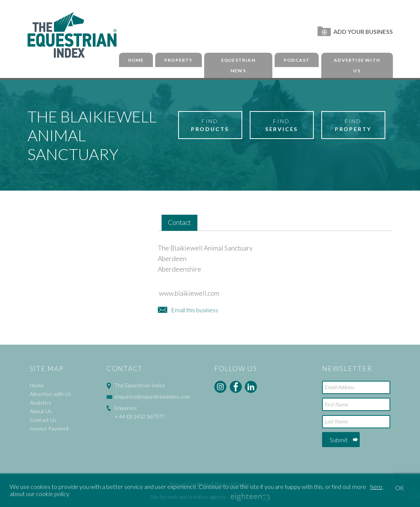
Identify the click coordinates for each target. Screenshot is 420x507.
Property (179, 60)
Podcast (297, 60)
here (376, 486)
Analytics (40, 402)
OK (400, 488)
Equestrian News (238, 66)
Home (136, 60)
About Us (41, 411)
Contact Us (43, 420)
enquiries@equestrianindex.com (152, 396)
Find (210, 125)
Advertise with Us (357, 66)
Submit (339, 440)
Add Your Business (355, 31)
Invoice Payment (49, 428)
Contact (179, 222)
